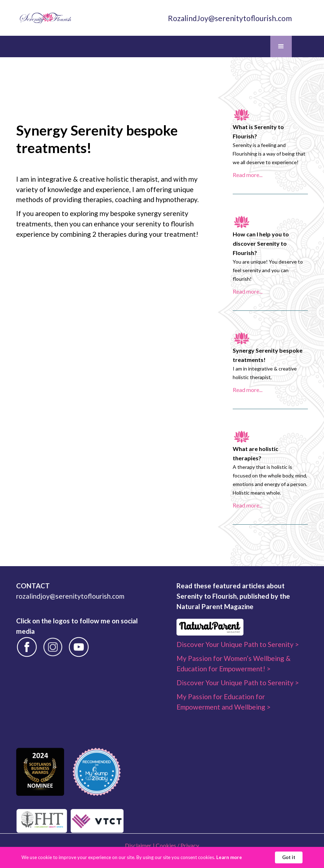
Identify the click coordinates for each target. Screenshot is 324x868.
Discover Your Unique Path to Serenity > (238, 644)
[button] (281, 46)
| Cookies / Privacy (176, 845)
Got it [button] (289, 857)
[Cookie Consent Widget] (162, 857)
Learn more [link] (229, 857)
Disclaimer (138, 845)
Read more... (248, 175)
